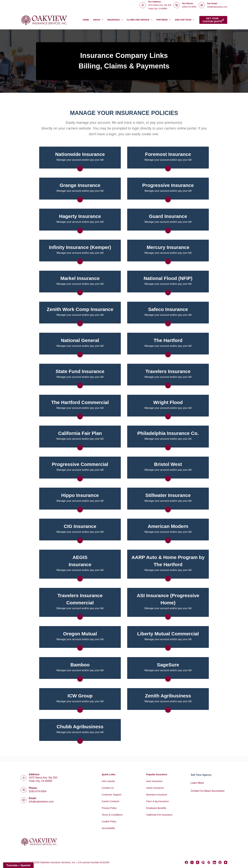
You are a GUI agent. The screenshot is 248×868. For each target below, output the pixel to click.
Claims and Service (140, 20)
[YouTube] (226, 862)
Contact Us (108, 788)
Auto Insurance (154, 781)
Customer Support (112, 795)
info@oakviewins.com (217, 7)
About (99, 20)
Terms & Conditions (112, 815)
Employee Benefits (156, 808)
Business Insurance (157, 795)
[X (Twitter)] (198, 862)
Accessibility (108, 828)
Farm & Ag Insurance (158, 801)
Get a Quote (108, 781)
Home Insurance (155, 788)
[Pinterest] (220, 862)
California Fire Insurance (159, 815)
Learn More (197, 783)
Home (86, 20)
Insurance (116, 20)
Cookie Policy (109, 821)
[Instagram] (192, 862)
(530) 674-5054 (189, 7)
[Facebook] (186, 862)
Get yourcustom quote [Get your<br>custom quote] (213, 20)
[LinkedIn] (214, 862)
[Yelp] (209, 862)
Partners (164, 20)
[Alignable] (203, 862)
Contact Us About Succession (208, 791)
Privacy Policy (109, 808)
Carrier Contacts (110, 801)
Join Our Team (185, 20)
